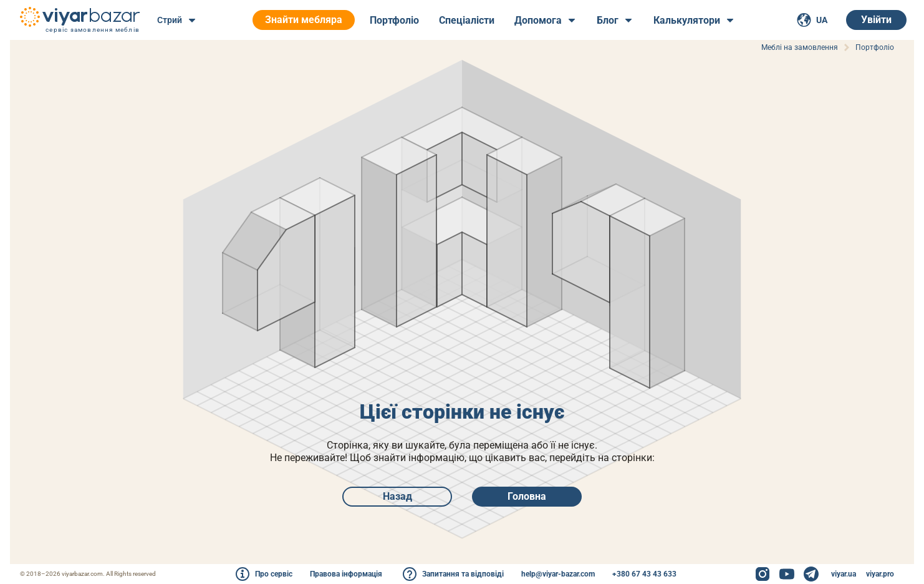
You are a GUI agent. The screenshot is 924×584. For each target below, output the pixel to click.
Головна (527, 496)
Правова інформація (346, 574)
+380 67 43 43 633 (644, 574)
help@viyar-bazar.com (558, 574)
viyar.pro (880, 574)
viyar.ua (844, 574)
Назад (397, 496)
